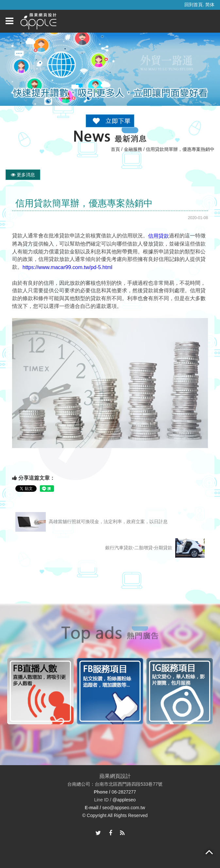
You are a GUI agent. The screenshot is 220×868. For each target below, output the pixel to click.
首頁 (115, 149)
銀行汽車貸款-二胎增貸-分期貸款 (155, 548)
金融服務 (133, 149)
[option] (40, 691)
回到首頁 (194, 5)
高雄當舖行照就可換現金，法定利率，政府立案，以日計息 (92, 522)
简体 (210, 5)
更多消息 (23, 175)
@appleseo (124, 800)
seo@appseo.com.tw (124, 808)
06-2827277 (124, 792)
